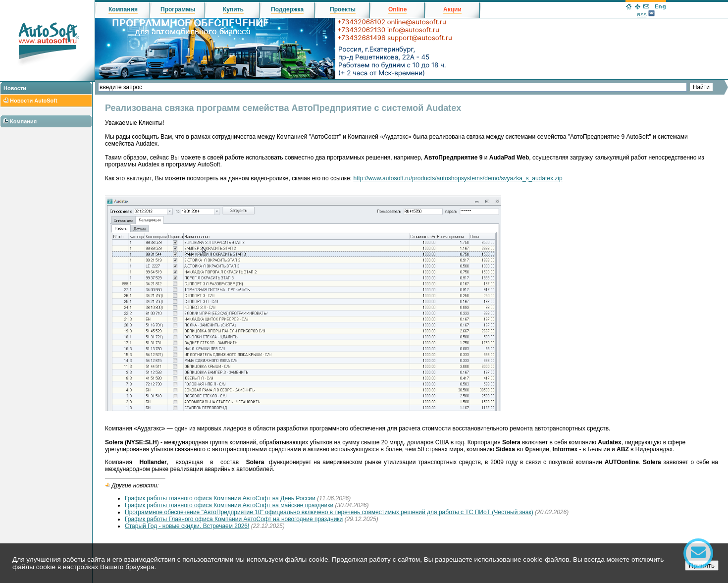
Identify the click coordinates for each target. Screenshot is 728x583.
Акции (452, 9)
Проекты (343, 9)
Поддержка (287, 9)
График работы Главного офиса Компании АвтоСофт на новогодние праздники (234, 519)
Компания (23, 121)
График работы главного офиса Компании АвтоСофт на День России (220, 498)
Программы (178, 9)
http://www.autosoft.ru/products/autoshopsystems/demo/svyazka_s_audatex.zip (458, 178)
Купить (233, 9)
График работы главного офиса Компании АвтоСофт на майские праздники (229, 505)
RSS (642, 15)
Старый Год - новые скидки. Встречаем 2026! (187, 526)
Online (397, 9)
